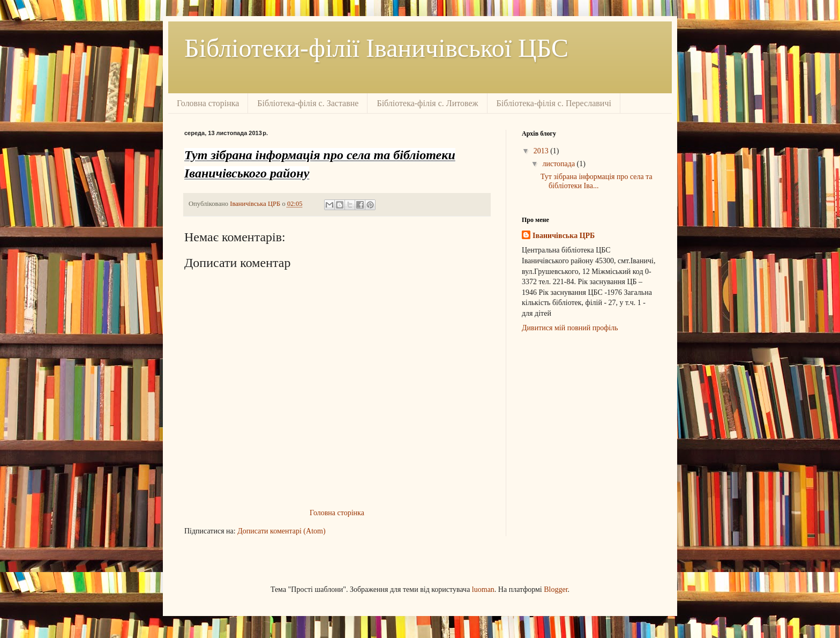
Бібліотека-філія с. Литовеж (427, 103)
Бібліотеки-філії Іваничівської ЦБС (376, 48)
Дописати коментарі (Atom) (281, 531)
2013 (542, 151)
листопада (559, 164)
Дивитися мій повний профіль (570, 328)
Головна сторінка (208, 103)
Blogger (556, 589)
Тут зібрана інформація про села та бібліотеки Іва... (597, 181)
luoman (483, 589)
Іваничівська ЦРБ (564, 236)
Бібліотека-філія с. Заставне (308, 103)
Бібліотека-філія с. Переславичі (554, 103)
